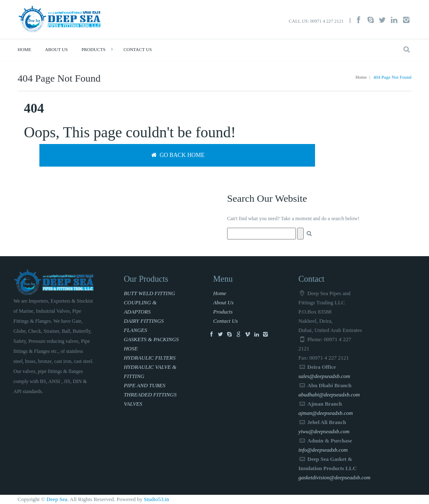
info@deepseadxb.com (323, 450)
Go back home (177, 155)
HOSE (131, 348)
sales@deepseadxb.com (324, 376)
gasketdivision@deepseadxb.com (334, 477)
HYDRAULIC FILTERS (150, 358)
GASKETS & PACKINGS (151, 339)
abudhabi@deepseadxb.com (329, 395)
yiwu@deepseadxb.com (324, 431)
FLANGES (135, 330)
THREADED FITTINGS (150, 395)
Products (93, 49)
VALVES (133, 404)
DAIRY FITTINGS (143, 321)
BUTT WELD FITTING (149, 293)
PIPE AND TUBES (144, 385)
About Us (56, 49)
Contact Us (138, 49)
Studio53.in (156, 499)
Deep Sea (57, 499)
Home (24, 49)
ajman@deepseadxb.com (326, 413)
